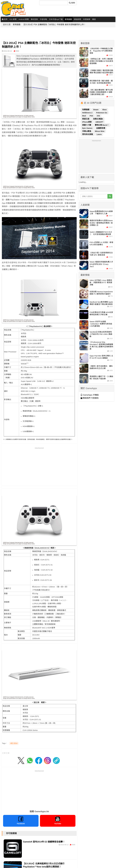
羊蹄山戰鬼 (87, 131)
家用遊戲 (68, 19)
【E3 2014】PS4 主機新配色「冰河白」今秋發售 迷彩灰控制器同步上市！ (54, 25)
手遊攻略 (43, 19)
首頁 (5, 19)
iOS (98, 116)
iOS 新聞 (13, 19)
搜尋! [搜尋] (72, 3)
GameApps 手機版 (90, 395)
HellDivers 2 (88, 113)
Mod (84, 116)
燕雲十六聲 (87, 125)
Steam (96, 110)
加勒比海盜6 (98, 119)
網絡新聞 (77, 19)
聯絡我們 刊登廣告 (90, 398)
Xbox (104, 110)
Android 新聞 (24, 19)
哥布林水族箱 (88, 134)
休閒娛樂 (87, 19)
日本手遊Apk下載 (56, 19)
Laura (99, 134)
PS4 (92, 116)
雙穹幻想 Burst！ (102, 125)
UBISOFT (99, 122)
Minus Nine (100, 131)
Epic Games (88, 128)
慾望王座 (86, 119)
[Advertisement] (44, 34)
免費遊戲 (86, 110)
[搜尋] (53, 3)
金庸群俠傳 (101, 128)
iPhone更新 (87, 122)
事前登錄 (34, 19)
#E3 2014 (14, 743)
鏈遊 (94, 19)
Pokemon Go (102, 113)
